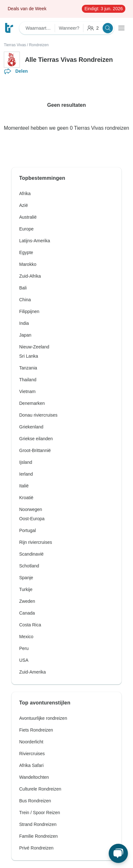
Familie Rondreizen (39, 836)
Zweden (27, 601)
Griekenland (31, 427)
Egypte (26, 252)
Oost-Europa (32, 519)
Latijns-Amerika (35, 241)
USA (24, 660)
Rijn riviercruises (36, 542)
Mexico (26, 637)
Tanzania (28, 368)
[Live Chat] (118, 853)
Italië (24, 486)
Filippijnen (29, 311)
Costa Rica (30, 625)
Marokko (28, 264)
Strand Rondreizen (38, 824)
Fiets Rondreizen (36, 730)
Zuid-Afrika (30, 276)
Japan (25, 335)
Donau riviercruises (38, 415)
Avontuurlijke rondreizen (43, 718)
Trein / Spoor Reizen (40, 813)
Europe (26, 229)
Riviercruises (32, 754)
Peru (24, 648)
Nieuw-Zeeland (34, 347)
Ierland (26, 474)
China (25, 300)
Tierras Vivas (15, 45)
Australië (28, 217)
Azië (23, 205)
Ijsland (26, 462)
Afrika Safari (31, 765)
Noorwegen (31, 509)
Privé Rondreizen (36, 848)
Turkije (26, 589)
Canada (27, 613)
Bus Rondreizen (35, 801)
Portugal (27, 530)
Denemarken (32, 403)
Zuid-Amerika (32, 672)
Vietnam (27, 391)
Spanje (26, 578)
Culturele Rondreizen (40, 789)
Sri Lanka (29, 356)
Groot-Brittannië (35, 450)
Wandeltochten (34, 777)
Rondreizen (39, 45)
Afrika (25, 193)
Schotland (29, 566)
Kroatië (26, 498)
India (24, 323)
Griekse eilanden (36, 439)
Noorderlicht (31, 742)
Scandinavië (31, 554)
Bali (23, 288)
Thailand (28, 380)
